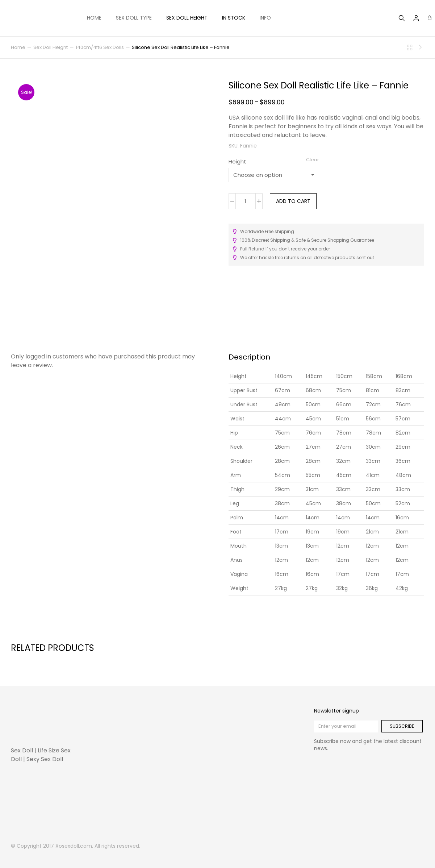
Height (237, 161)
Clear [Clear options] (313, 160)
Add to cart (293, 201)
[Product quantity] (246, 201)
